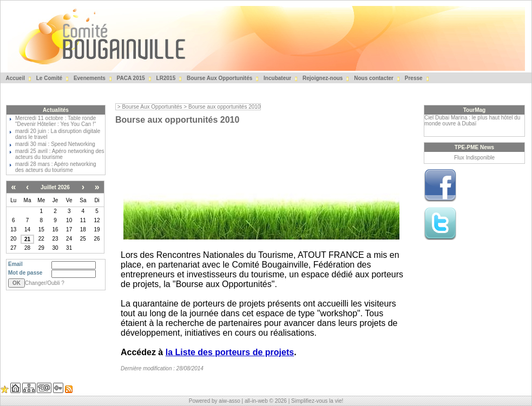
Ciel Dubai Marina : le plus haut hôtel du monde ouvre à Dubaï (472, 121)
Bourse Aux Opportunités (219, 78)
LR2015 (165, 78)
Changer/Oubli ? (45, 283)
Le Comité (48, 78)
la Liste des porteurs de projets (230, 352)
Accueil (15, 78)
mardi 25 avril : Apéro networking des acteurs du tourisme (60, 154)
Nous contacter (373, 78)
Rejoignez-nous (322, 78)
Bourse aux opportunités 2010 (224, 107)
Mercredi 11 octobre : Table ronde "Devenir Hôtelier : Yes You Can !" (55, 121)
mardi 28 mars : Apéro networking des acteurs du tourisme (56, 167)
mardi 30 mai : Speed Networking (55, 144)
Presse (413, 78)
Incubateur (277, 78)
